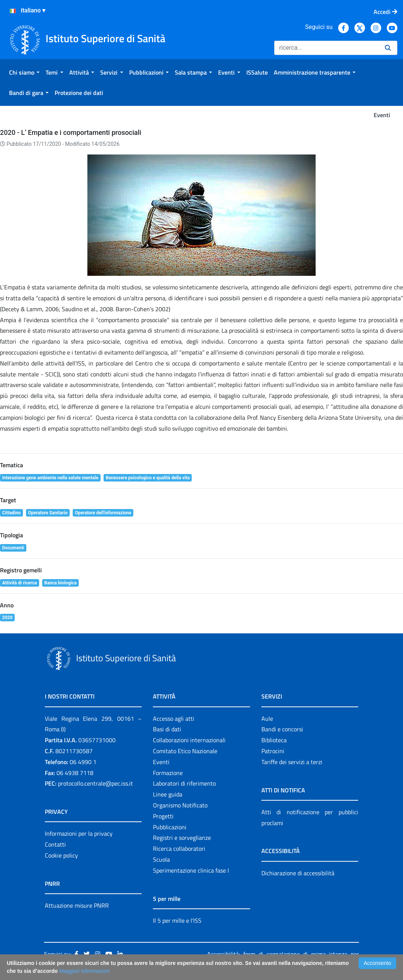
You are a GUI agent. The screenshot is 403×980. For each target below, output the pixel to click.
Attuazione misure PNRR (77, 905)
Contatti (55, 844)
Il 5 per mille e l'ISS (177, 920)
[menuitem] (24, 72)
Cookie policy (61, 855)
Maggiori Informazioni (84, 971)
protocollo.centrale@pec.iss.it (95, 783)
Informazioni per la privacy (79, 833)
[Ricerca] (327, 48)
